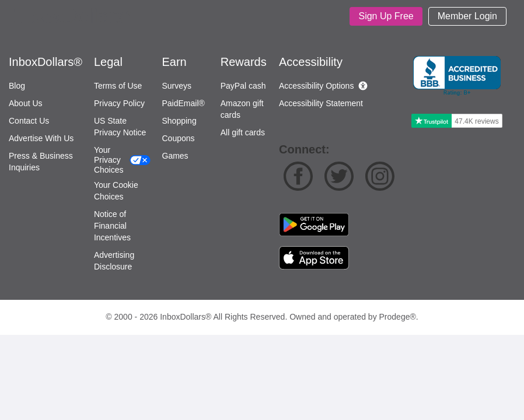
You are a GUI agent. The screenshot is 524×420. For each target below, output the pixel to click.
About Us (26, 103)
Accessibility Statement (321, 103)
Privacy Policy (119, 103)
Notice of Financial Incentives (112, 226)
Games (175, 156)
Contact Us (29, 121)
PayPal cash (243, 86)
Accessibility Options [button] (316, 86)
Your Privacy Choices (109, 160)
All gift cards (243, 132)
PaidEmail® (184, 103)
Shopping (179, 121)
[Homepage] (72, 16)
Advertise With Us (41, 138)
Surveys (177, 86)
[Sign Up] (386, 16)
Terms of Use (118, 86)
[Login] (467, 16)
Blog (17, 86)
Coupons (179, 138)
